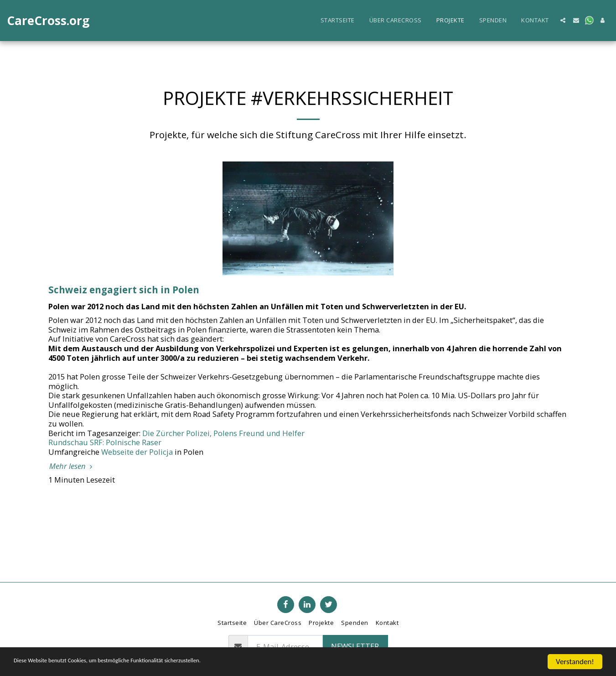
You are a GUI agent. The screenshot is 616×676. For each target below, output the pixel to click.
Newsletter (355, 646)
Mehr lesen (72, 466)
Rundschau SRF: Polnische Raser (105, 442)
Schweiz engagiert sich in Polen (124, 290)
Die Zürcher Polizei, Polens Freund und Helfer (223, 433)
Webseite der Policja (137, 452)
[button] (563, 20)
